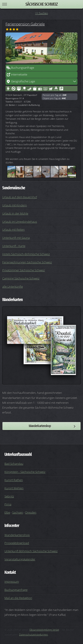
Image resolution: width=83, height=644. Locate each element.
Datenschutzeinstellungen (34, 634)
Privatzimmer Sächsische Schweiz (23, 270)
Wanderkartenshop (40, 426)
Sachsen (18, 512)
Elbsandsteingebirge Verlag (44, 630)
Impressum (12, 581)
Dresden (31, 512)
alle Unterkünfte (13, 286)
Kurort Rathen (14, 480)
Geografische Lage (23, 81)
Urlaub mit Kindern (14, 205)
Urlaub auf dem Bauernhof (20, 197)
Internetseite (19, 74)
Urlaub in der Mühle (15, 213)
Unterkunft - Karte (14, 246)
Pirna (8, 504)
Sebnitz (9, 496)
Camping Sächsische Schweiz (21, 278)
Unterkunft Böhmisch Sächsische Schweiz (31, 551)
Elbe (7, 512)
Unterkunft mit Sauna (16, 238)
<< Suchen (42, 13)
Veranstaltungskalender (20, 559)
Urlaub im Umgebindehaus (20, 222)
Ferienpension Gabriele (25, 24)
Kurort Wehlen (14, 488)
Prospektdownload (17, 543)
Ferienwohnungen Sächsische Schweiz (27, 262)
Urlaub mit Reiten (13, 229)
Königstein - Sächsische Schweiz (25, 472)
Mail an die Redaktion (18, 598)
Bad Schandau (14, 464)
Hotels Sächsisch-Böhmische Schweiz (26, 254)
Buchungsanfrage (23, 68)
